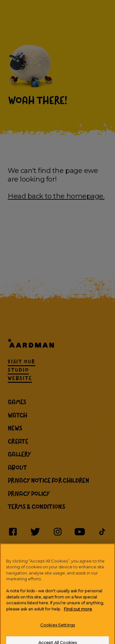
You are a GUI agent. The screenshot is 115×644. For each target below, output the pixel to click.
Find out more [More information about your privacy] (78, 613)
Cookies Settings (57, 629)
